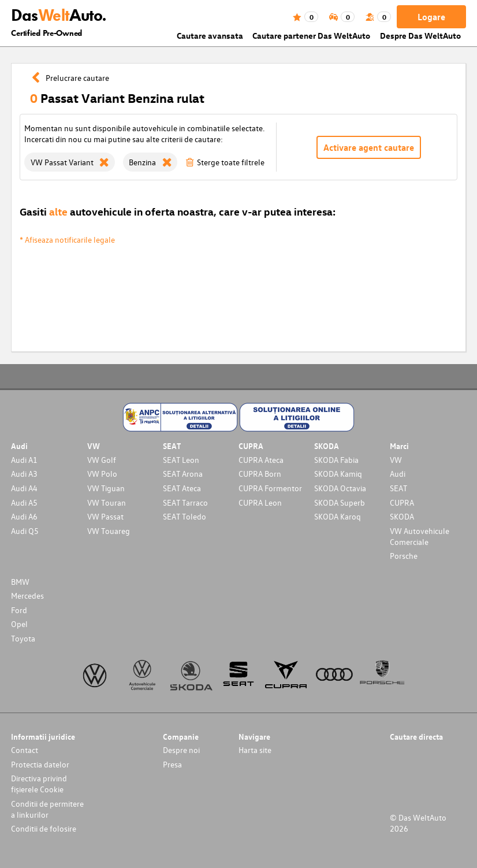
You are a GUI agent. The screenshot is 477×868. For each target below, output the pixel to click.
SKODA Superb (340, 502)
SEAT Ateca (182, 488)
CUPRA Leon (260, 502)
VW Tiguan (106, 488)
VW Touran (107, 502)
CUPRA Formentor (270, 488)
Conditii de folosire (44, 828)
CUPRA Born (260, 474)
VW (396, 460)
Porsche (404, 556)
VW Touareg (109, 531)
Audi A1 (24, 460)
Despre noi (181, 750)
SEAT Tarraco (185, 502)
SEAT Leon (181, 460)
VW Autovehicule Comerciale (420, 536)
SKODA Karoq (338, 516)
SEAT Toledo (185, 516)
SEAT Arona (183, 474)
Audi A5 (24, 502)
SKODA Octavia (340, 488)
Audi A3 (24, 474)
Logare (431, 17)
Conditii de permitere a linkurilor (47, 809)
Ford (19, 610)
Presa (172, 764)
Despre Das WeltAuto (420, 36)
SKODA (402, 516)
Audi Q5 (25, 531)
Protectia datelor (40, 764)
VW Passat (105, 516)
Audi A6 (24, 516)
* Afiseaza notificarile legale (67, 240)
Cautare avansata (210, 36)
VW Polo (102, 474)
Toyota (23, 638)
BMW (20, 582)
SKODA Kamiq (338, 474)
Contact (25, 750)
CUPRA (402, 502)
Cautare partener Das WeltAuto (311, 36)
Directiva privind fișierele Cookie (39, 784)
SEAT (398, 488)
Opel (19, 624)
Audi (398, 474)
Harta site (255, 750)
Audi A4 (24, 488)
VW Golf (102, 460)
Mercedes (27, 596)
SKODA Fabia (336, 460)
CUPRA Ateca (261, 460)
